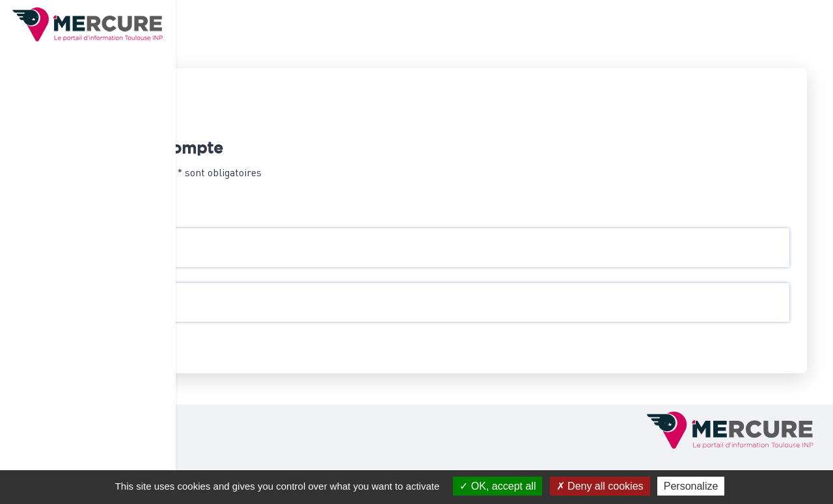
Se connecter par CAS (274, 201)
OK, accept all (498, 486)
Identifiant (250, 240)
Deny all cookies (600, 486)
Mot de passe (254, 295)
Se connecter (266, 349)
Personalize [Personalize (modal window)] (691, 486)
